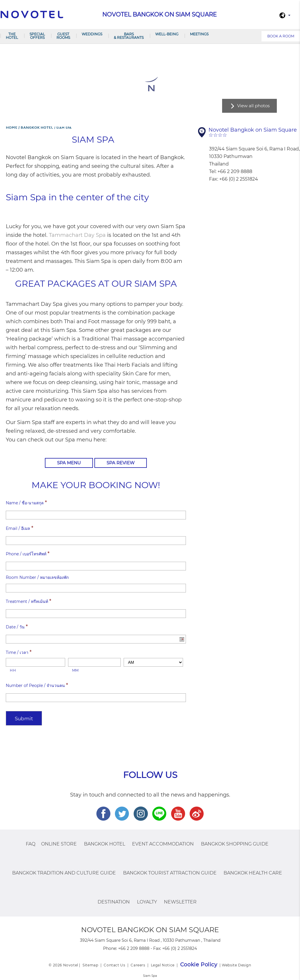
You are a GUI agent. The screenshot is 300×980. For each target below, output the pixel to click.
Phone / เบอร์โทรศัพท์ (28, 554)
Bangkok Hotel (105, 844)
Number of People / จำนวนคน (37, 685)
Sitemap (90, 965)
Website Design (236, 965)
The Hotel (12, 36)
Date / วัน (17, 627)
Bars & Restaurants (129, 36)
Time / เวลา (19, 652)
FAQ (31, 844)
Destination (114, 902)
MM (75, 670)
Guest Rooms (63, 36)
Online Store (59, 844)
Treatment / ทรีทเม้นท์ (29, 601)
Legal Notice (163, 965)
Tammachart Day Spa (77, 235)
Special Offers (37, 36)
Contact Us (114, 965)
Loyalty (147, 902)
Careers (138, 965)
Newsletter (180, 902)
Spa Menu (69, 463)
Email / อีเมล (20, 528)
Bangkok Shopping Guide (235, 844)
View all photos (253, 106)
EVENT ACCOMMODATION (163, 844)
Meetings (199, 34)
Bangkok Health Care (253, 873)
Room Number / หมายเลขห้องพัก (37, 577)
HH (13, 670)
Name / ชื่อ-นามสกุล (26, 503)
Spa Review (121, 463)
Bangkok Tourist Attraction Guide (170, 873)
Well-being (167, 34)
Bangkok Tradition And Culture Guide (64, 873)
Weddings (92, 34)
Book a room (281, 36)
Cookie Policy (199, 965)
